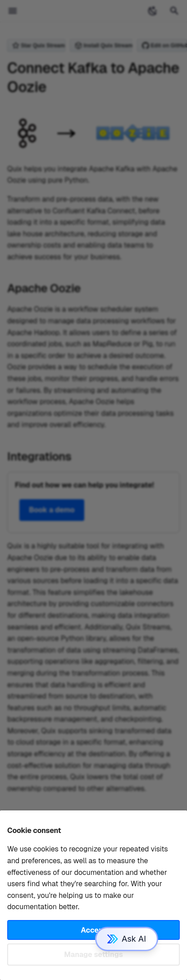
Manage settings (93, 955)
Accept (93, 930)
